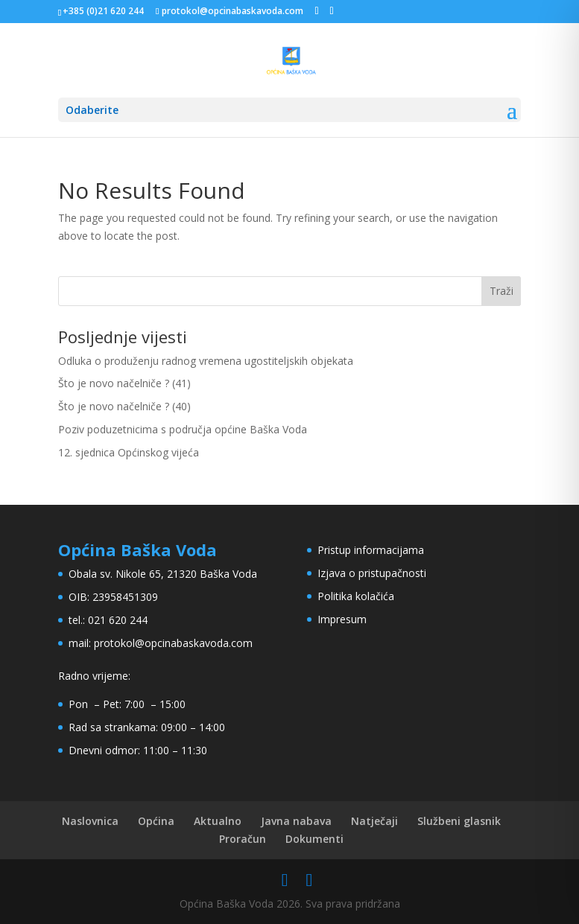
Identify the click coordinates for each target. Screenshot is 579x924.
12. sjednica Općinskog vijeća (129, 452)
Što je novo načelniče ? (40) (124, 406)
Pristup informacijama (371, 550)
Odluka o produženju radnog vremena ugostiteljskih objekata (206, 361)
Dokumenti (314, 839)
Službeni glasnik (459, 821)
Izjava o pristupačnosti (372, 573)
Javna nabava (296, 821)
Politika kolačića (356, 596)
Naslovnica (90, 821)
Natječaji (374, 821)
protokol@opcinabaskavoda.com (173, 643)
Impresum (342, 619)
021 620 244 (118, 620)
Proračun (243, 839)
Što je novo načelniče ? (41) (124, 383)
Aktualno (218, 821)
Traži (502, 291)
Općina (156, 821)
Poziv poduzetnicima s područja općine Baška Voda (183, 429)
